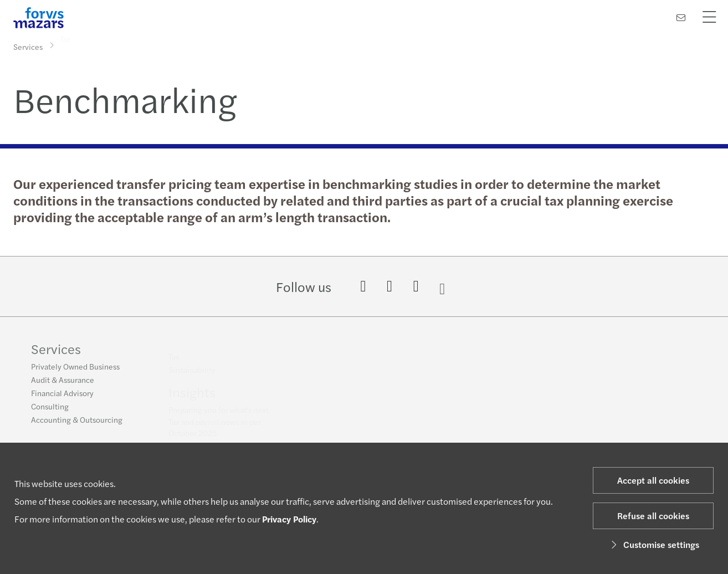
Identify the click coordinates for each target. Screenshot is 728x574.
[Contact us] (681, 17)
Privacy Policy (289, 519)
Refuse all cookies (653, 516)
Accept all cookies (653, 480)
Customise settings (653, 544)
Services (28, 46)
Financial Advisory (62, 396)
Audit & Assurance (63, 383)
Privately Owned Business (75, 370)
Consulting (50, 409)
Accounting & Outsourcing (77, 423)
